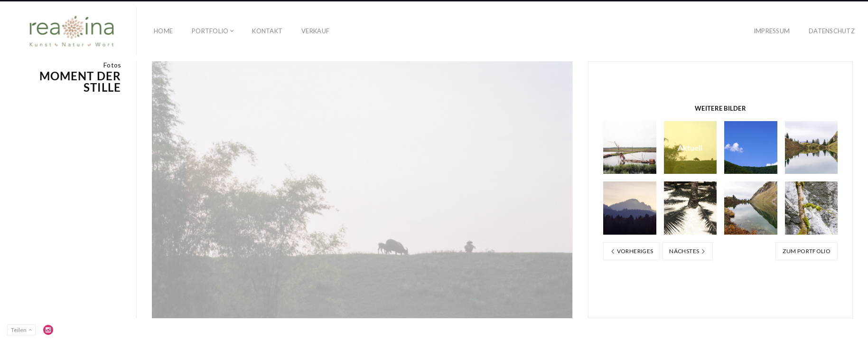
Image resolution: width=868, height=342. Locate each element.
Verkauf (315, 31)
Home (163, 31)
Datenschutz (832, 31)
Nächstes (687, 251)
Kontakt (267, 31)
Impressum (772, 31)
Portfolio (210, 31)
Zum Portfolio (807, 251)
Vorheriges (632, 251)
